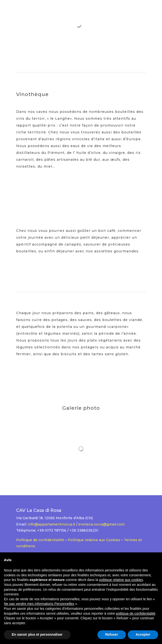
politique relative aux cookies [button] (121, 580)
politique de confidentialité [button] (136, 613)
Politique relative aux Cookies (94, 540)
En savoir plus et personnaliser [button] (37, 634)
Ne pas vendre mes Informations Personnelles (39, 604)
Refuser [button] (112, 634)
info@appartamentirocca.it (51, 524)
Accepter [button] (143, 634)
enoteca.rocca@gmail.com (101, 524)
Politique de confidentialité (40, 540)
